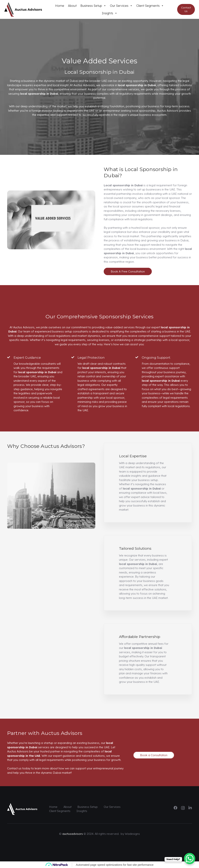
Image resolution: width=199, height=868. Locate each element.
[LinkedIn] (190, 808)
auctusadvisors (73, 834)
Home (60, 6)
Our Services (121, 6)
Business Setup (93, 6)
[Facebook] (175, 808)
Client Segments (150, 6)
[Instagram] (183, 808)
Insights (110, 13)
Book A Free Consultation (128, 271)
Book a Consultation (154, 755)
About (72, 6)
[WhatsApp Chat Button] (190, 859)
